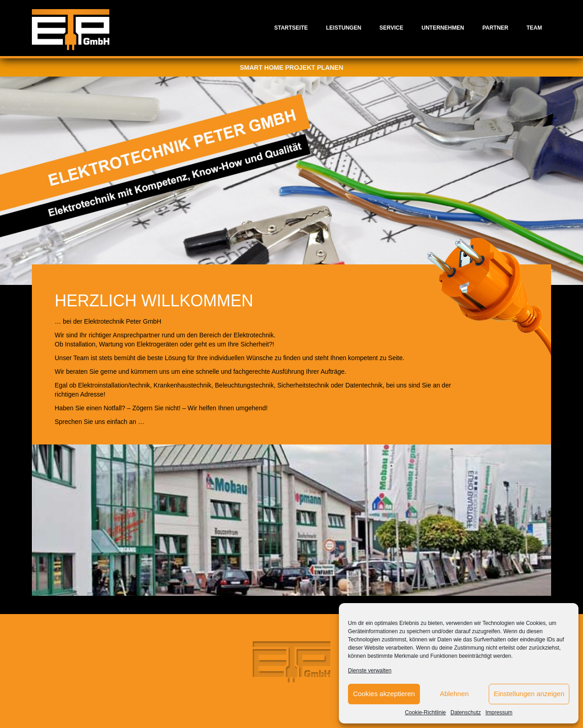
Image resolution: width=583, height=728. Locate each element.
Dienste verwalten (370, 671)
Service (391, 28)
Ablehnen (454, 694)
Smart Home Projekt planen (291, 67)
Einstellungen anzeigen (529, 694)
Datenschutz (466, 713)
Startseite (291, 28)
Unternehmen (443, 28)
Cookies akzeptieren (384, 694)
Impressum (499, 713)
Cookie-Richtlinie (425, 713)
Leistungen (344, 28)
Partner (495, 28)
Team (534, 28)
